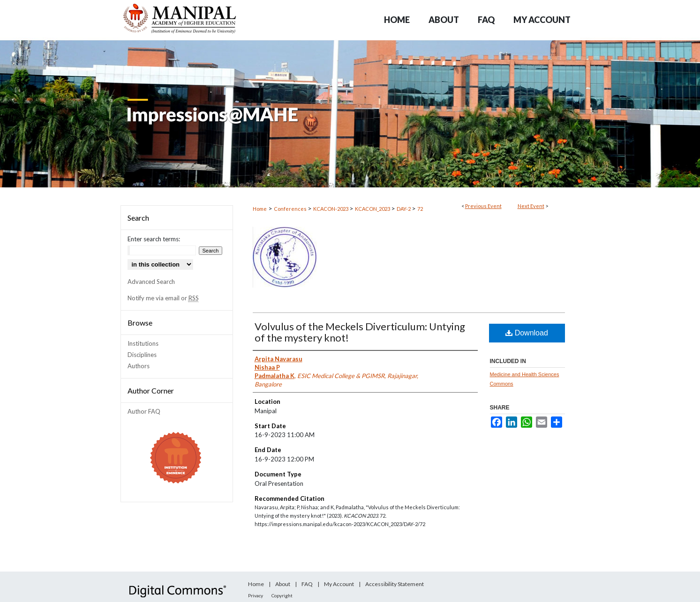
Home (260, 209)
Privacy (256, 595)
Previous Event (483, 206)
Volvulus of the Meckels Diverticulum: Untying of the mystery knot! (360, 332)
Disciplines (142, 355)
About (283, 584)
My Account (339, 584)
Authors (139, 366)
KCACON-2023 (331, 209)
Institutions (143, 343)
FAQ (307, 584)
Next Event (531, 206)
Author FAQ (144, 411)
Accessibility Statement (395, 584)
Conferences (291, 209)
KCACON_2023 (373, 209)
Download (527, 333)
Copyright (282, 595)
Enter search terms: (154, 239)
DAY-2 (404, 209)
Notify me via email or (163, 298)
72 (420, 209)
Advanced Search (151, 282)
